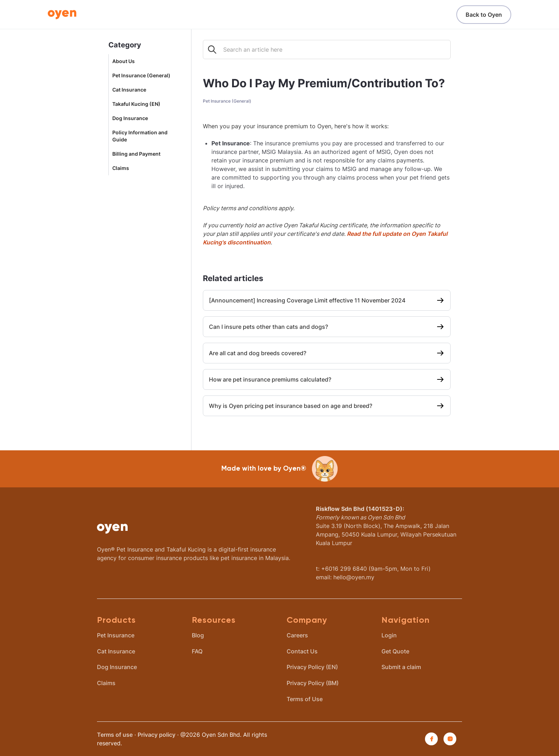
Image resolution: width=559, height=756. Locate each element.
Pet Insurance (116, 635)
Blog (198, 635)
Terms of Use (305, 699)
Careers (297, 635)
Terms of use (115, 735)
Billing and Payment (136, 154)
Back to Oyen (484, 15)
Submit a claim (401, 667)
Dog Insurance (130, 118)
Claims (121, 168)
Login (389, 635)
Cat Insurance (129, 90)
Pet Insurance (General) (141, 76)
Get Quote (395, 651)
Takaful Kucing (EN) (136, 104)
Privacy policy (157, 735)
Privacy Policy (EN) (312, 667)
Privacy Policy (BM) (313, 683)
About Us (124, 61)
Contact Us (302, 651)
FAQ (197, 651)
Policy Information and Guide (140, 136)
